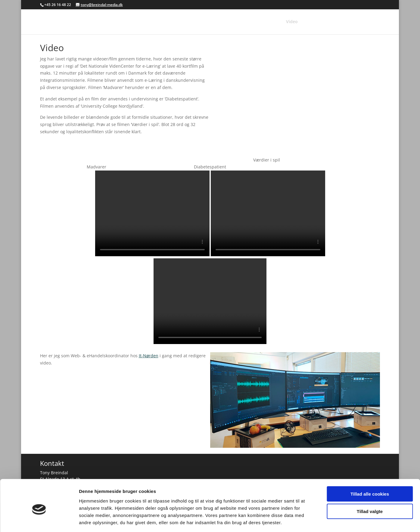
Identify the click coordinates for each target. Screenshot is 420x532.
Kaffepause (359, 22)
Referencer (250, 22)
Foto (274, 22)
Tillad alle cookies (370, 467)
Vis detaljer (313, 520)
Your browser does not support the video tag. (152, 213)
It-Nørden (149, 356)
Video (292, 22)
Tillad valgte (370, 485)
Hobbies (331, 22)
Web (310, 22)
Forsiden (222, 22)
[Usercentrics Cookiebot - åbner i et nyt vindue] (39, 520)
